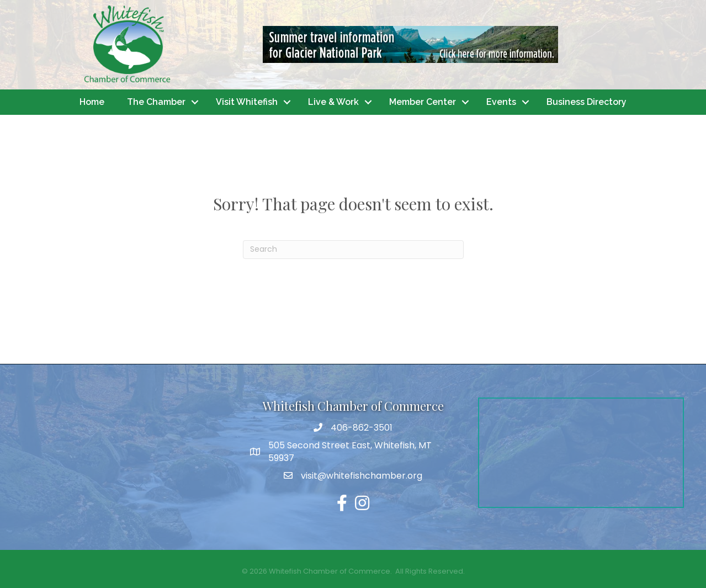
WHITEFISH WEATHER (125, 439)
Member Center (423, 102)
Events (501, 102)
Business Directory (586, 102)
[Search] (353, 250)
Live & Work (333, 102)
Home (92, 102)
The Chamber (156, 102)
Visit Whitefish (247, 102)
